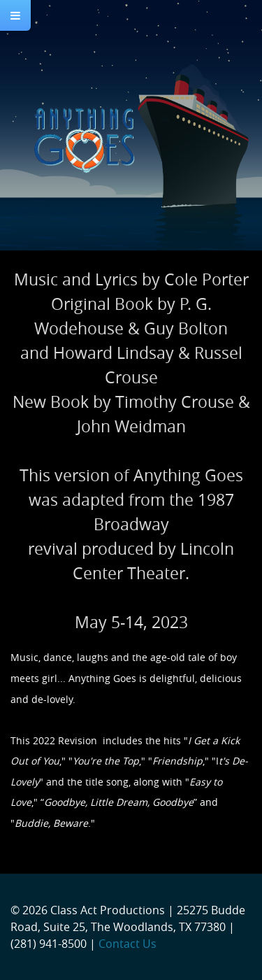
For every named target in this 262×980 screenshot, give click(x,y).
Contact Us (128, 944)
